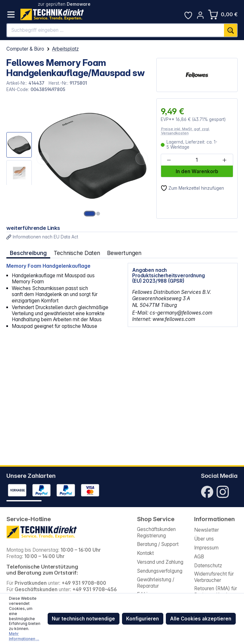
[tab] (28, 253)
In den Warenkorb (197, 171)
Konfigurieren (142, 619)
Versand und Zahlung (160, 562)
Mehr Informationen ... (24, 636)
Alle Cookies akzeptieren (201, 619)
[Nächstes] (142, 159)
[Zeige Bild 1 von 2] (90, 214)
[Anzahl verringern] (169, 160)
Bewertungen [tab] (124, 253)
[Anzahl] (197, 160)
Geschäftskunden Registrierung (156, 532)
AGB (199, 557)
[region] (78, 159)
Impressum (206, 548)
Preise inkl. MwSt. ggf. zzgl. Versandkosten (186, 131)
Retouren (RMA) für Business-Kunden (216, 592)
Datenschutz (208, 566)
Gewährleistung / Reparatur (156, 583)
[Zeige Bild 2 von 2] (98, 214)
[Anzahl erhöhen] (225, 160)
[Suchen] (231, 30)
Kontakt (145, 553)
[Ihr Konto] (200, 15)
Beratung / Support (158, 544)
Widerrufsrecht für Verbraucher (214, 577)
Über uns (204, 539)
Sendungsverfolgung (160, 571)
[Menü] (11, 14)
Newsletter (207, 530)
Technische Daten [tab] (77, 253)
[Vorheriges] (43, 159)
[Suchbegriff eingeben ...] (115, 30)
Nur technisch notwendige (83, 619)
